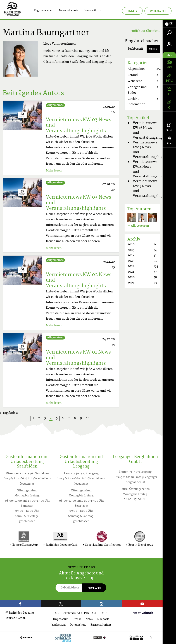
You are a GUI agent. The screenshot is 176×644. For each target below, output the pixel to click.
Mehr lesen (54, 171)
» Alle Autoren (138, 226)
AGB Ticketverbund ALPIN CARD (76, 613)
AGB (104, 613)
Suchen (153, 49)
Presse (77, 619)
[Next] (151, 638)
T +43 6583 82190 (123, 477)
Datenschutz (78, 625)
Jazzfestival (58, 625)
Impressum (61, 619)
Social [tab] (169, 127)
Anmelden (94, 588)
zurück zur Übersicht (145, 31)
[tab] (169, 24)
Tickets (132, 11)
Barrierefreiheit (101, 625)
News (89, 619)
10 (88, 418)
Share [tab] (169, 140)
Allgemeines (55, 105)
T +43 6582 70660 (14, 479)
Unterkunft (158, 11)
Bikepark (103, 619)
